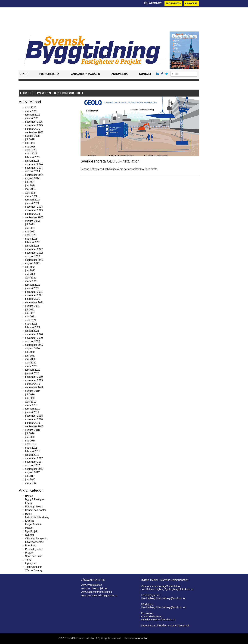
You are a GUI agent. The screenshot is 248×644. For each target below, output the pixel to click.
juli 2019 (30, 395)
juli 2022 (30, 267)
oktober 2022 (33, 256)
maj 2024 (30, 189)
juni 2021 (30, 313)
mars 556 (30, 483)
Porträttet (30, 546)
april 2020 (31, 363)
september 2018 (34, 427)
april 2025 (31, 150)
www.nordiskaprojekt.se (94, 588)
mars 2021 (31, 324)
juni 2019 (30, 398)
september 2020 (34, 345)
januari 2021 (32, 331)
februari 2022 (33, 285)
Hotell (28, 514)
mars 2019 (31, 405)
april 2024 (31, 193)
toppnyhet (31, 563)
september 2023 (34, 217)
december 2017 (34, 458)
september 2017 (34, 469)
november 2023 (34, 210)
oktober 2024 (33, 171)
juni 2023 (30, 228)
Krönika (29, 521)
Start (24, 74)
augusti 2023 (32, 221)
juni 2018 (30, 437)
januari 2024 (32, 203)
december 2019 (34, 377)
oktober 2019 (33, 384)
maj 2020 (30, 359)
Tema (28, 560)
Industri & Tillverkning (37, 517)
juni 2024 (30, 186)
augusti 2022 (32, 264)
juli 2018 (30, 433)
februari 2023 (33, 242)
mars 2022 (31, 281)
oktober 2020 (33, 341)
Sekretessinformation (136, 638)
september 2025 (34, 132)
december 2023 (34, 207)
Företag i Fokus (34, 507)
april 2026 (31, 108)
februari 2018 (33, 451)
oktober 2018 (33, 423)
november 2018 (34, 419)
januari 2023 (32, 246)
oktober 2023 (33, 214)
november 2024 (34, 168)
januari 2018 (32, 455)
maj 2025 (30, 147)
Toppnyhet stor (33, 567)
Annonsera (191, 3)
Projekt (29, 553)
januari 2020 (32, 373)
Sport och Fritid (34, 556)
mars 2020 (31, 366)
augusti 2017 (32, 473)
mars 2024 (31, 196)
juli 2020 (30, 352)
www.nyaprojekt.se (91, 585)
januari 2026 (32, 118)
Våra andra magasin (85, 74)
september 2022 (34, 260)
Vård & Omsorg (34, 570)
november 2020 (34, 338)
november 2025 (34, 125)
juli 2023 (30, 224)
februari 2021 (33, 327)
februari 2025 (33, 157)
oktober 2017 (33, 465)
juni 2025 (30, 143)
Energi (29, 503)
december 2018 (34, 416)
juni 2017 (30, 480)
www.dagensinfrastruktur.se (96, 592)
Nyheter (30, 535)
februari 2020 (33, 370)
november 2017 (34, 462)
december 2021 (34, 292)
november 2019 (34, 380)
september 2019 (34, 387)
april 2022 (31, 278)
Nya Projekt (32, 531)
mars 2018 (31, 448)
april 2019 (31, 402)
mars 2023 (31, 239)
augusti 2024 (32, 178)
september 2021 (34, 302)
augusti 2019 (32, 391)
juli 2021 (30, 310)
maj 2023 (30, 232)
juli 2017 (30, 476)
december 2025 (34, 122)
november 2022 (34, 253)
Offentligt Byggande (36, 539)
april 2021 (31, 320)
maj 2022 (30, 274)
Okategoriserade (34, 542)
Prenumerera (173, 3)
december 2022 (34, 249)
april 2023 (31, 235)
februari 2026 (33, 115)
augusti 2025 (32, 136)
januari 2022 (32, 288)
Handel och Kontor (36, 510)
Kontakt (145, 74)
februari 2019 (33, 409)
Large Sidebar (33, 524)
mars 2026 (31, 111)
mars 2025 (31, 154)
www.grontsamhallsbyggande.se (99, 596)
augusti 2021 (32, 306)
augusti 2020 (32, 349)
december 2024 (34, 164)
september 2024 (34, 175)
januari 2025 (32, 161)
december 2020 (34, 334)
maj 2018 (30, 441)
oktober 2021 (33, 299)
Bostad (29, 496)
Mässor (29, 528)
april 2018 (31, 444)
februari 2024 (33, 200)
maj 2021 (30, 317)
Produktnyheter (34, 549)
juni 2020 (30, 356)
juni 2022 (30, 270)
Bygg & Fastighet (35, 499)
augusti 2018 (32, 430)
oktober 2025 (33, 129)
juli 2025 (30, 139)
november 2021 (34, 295)
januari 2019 (32, 412)
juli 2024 (30, 182)
